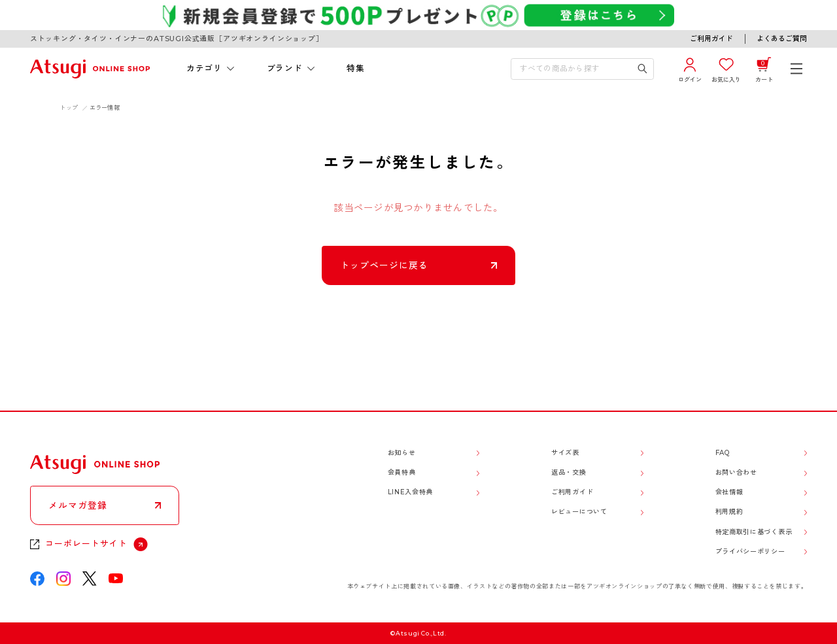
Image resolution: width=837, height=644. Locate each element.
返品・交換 (569, 472)
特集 (355, 68)
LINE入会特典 (411, 492)
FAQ (723, 453)
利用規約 (729, 512)
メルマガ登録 (78, 505)
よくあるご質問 (782, 39)
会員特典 (402, 472)
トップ (69, 108)
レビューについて (579, 512)
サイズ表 (565, 453)
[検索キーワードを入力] (574, 69)
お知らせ (402, 453)
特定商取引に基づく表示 (754, 532)
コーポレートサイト (86, 544)
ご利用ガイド (711, 39)
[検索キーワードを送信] (643, 69)
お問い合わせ (736, 472)
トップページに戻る (384, 265)
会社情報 (729, 492)
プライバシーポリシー (750, 551)
